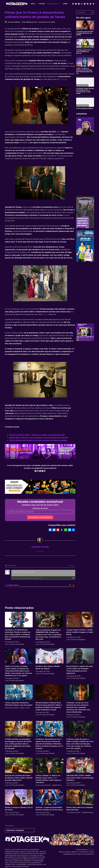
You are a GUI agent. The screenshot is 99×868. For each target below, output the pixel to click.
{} (37, 578)
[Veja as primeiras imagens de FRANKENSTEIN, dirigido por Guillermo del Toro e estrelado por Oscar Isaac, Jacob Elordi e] (49, 620)
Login (72, 566)
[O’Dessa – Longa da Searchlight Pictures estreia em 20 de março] (49, 797)
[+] (40, 578)
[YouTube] (79, 4)
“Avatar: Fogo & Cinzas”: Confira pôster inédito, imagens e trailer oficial (80, 632)
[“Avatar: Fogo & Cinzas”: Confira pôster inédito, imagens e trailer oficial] (80, 620)
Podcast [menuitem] (42, 4)
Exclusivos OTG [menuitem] (54, 4)
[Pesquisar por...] (83, 12)
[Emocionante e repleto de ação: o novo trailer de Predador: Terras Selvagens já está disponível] (80, 656)
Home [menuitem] (34, 4)
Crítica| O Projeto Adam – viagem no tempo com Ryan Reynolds (37, 435)
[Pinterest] (93, 4)
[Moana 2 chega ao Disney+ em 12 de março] (19, 797)
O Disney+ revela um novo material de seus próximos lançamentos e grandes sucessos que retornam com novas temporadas (78, 707)
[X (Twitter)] (76, 4)
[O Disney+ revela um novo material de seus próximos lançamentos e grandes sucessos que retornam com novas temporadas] (80, 692)
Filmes (53, 22)
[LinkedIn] (88, 4)
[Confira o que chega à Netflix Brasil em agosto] (49, 656)
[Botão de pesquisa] (92, 12)
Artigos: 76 (40, 551)
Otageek (91, 850)
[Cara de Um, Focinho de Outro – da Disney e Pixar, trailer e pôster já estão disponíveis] (19, 765)
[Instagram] (85, 4)
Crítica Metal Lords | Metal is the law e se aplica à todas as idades (38, 440)
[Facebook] (73, 4)
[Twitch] (82, 4)
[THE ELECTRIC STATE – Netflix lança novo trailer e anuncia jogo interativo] (80, 765)
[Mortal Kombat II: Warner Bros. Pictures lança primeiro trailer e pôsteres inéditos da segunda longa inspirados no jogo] (49, 692)
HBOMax (63, 79)
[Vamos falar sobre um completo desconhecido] (80, 797)
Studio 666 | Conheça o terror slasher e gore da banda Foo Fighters (39, 438)
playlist (45, 314)
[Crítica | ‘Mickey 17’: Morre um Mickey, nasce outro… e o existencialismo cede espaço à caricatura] (49, 765)
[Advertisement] (85, 166)
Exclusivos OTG (44, 22)
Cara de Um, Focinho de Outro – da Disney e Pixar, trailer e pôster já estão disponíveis (19, 778)
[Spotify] (90, 4)
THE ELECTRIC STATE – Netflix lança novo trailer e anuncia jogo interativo (80, 778)
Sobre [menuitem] (66, 4)
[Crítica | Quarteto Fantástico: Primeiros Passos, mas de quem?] (19, 692)
